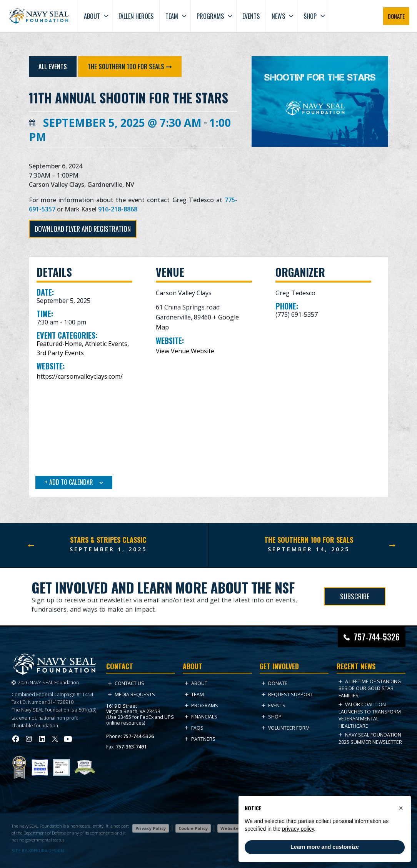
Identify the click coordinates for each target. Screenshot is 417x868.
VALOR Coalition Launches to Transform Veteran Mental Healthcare (370, 715)
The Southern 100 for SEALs (127, 67)
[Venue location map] (209, 429)
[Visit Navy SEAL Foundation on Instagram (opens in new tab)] (29, 739)
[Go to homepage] (39, 16)
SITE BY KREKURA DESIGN (38, 851)
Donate (274, 683)
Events (251, 16)
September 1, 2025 (108, 549)
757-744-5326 (138, 736)
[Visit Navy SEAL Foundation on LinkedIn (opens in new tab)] (42, 739)
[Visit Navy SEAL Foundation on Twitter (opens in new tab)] (55, 739)
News (278, 16)
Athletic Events (106, 344)
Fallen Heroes (136, 16)
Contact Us (126, 683)
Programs (210, 16)
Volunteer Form (286, 728)
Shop (310, 16)
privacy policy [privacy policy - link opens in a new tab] (298, 829)
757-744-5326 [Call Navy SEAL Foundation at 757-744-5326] (377, 637)
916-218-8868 (118, 209)
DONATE (396, 16)
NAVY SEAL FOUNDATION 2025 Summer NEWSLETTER (370, 738)
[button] (401, 808)
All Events (53, 67)
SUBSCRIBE (355, 596)
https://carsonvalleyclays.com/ (80, 376)
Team (172, 16)
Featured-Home (59, 344)
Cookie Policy (193, 828)
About (92, 16)
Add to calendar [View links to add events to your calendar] (70, 482)
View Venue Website (185, 351)
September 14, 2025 (309, 549)
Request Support (287, 694)
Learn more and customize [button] (324, 847)
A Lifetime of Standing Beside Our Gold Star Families (370, 688)
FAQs (194, 728)
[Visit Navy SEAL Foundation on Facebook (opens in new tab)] (16, 739)
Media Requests (132, 694)
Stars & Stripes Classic (108, 540)
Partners (200, 739)
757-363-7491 (131, 747)
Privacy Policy (151, 828)
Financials (201, 717)
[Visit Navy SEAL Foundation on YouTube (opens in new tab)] (68, 739)
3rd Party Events (60, 353)
